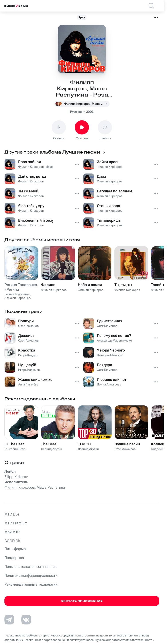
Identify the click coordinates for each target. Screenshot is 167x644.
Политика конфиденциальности (31, 576)
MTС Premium (16, 523)
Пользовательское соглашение (30, 567)
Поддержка (14, 558)
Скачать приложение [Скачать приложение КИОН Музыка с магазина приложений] (82, 601)
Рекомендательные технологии (31, 585)
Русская (76, 112)
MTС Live (12, 514)
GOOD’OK (12, 541)
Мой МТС (12, 532)
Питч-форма (15, 549)
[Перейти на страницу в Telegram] (9, 620)
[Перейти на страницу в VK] (26, 620)
